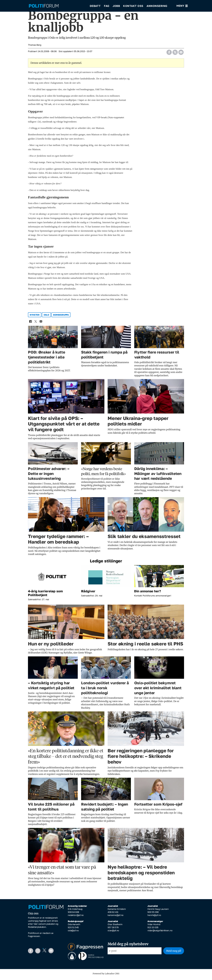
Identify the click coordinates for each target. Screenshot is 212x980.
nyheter (35, 317)
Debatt (95, 6)
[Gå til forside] (57, 6)
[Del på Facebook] (169, 53)
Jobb (116, 6)
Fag (107, 6)
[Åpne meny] (182, 6)
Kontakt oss (133, 6)
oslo (46, 317)
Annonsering (157, 6)
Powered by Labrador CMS (106, 976)
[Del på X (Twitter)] (175, 53)
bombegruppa (61, 317)
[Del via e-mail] (181, 53)
